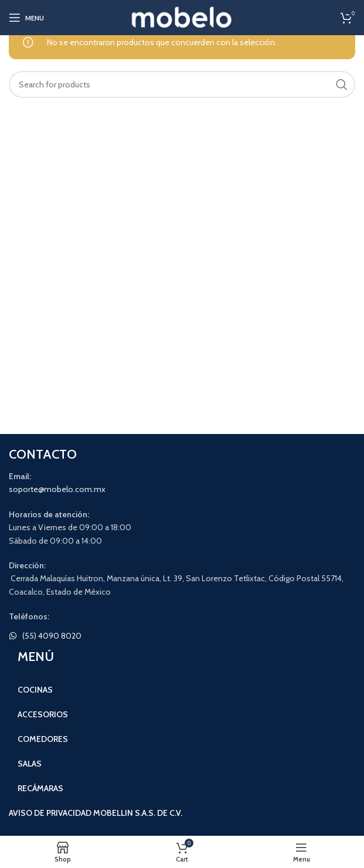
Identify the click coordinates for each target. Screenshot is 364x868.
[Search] (182, 84)
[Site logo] (182, 16)
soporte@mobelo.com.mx (57, 489)
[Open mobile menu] (26, 18)
